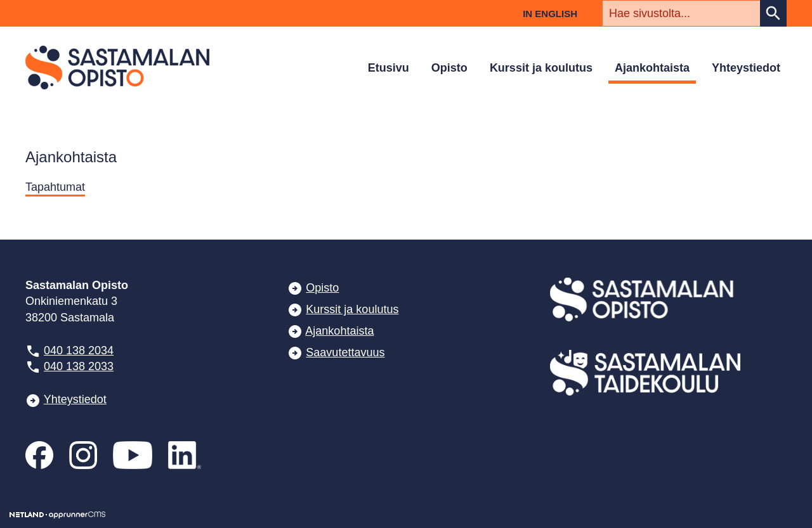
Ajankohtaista (652, 68)
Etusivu (389, 68)
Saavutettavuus (345, 352)
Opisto (449, 68)
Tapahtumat (55, 187)
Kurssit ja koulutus (541, 68)
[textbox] (681, 13)
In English (550, 14)
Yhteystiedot (746, 68)
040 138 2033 (79, 366)
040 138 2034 (79, 351)
